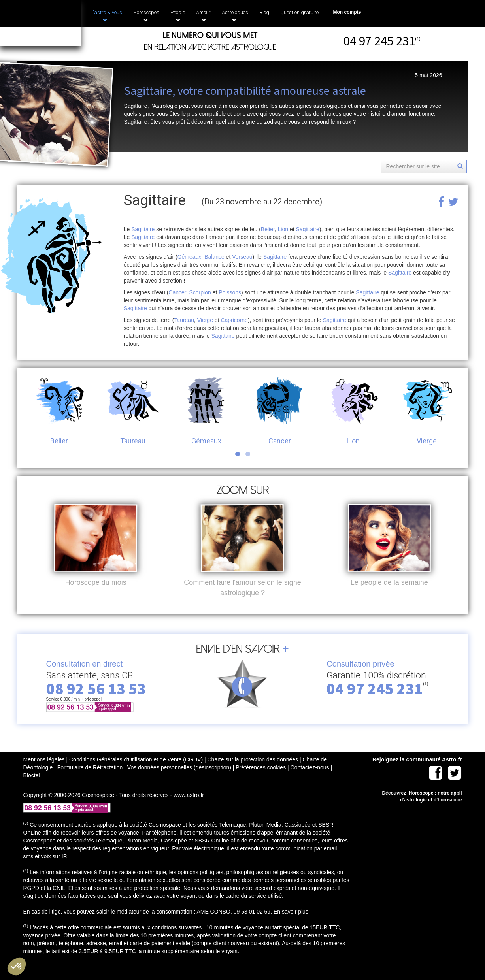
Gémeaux (190, 257)
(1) (418, 39)
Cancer (177, 292)
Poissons (230, 292)
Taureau (184, 320)
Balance (214, 257)
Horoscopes (146, 16)
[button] (17, 967)
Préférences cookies (261, 780)
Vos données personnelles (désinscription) (179, 780)
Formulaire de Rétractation (90, 780)
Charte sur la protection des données (253, 773)
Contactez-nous (310, 780)
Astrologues (235, 16)
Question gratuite (299, 12)
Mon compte (347, 12)
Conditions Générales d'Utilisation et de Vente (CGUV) (136, 773)
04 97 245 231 (379, 41)
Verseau (242, 257)
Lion (283, 229)
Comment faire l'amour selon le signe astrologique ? (242, 601)
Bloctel (32, 788)
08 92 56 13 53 (96, 702)
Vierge (205, 320)
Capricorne (234, 320)
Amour (203, 16)
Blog (264, 12)
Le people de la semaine (389, 596)
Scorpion (200, 292)
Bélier (268, 229)
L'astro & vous (106, 16)
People (178, 16)
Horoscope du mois (96, 596)
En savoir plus (291, 925)
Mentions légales (44, 773)
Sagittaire (143, 229)
